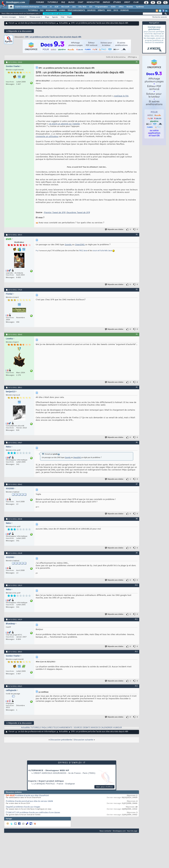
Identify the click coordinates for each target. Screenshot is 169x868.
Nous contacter (106, 831)
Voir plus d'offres (104, 787)
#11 (136, 619)
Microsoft (65, 7)
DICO (116, 10)
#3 (137, 289)
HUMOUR (124, 10)
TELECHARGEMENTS (63, 728)
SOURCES (91, 10)
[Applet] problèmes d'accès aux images (23, 807)
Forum (12, 23)
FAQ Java (83, 251)
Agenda (55, 17)
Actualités (63, 23)
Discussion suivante (83, 740)
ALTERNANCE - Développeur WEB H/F (49, 770)
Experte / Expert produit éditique (46, 781)
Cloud (44, 7)
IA (51, 7)
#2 (137, 234)
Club (136, 2)
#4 (137, 334)
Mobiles (130, 7)
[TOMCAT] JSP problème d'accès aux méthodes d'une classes (33, 813)
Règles (70, 17)
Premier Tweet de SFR (55, 213)
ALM (56, 7)
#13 (136, 686)
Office (121, 7)
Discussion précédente (61, 740)
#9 (137, 553)
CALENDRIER (106, 728)
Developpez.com (119, 831)
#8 (137, 519)
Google (68, 245)
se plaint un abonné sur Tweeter (65, 124)
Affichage (132, 57)
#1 (137, 62)
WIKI (109, 10)
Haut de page (132, 831)
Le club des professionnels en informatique (37, 23)
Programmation (102, 7)
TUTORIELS (33, 10)
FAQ (63, 2)
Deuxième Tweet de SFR (78, 213)
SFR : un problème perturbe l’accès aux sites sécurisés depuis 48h (53, 37)
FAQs (44, 728)
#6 (137, 442)
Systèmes (140, 7)
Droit (127, 2)
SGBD (113, 7)
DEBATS (87, 728)
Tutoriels (52, 2)
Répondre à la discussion (19, 31)
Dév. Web (82, 7)
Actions (22, 17)
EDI (91, 7)
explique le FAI (121, 96)
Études (117, 2)
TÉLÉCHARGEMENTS (76, 10)
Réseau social (35, 17)
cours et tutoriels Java (102, 251)
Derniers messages (9, 17)
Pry (37, 251)
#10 (136, 585)
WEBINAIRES (51, 10)
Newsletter (93, 2)
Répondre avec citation (114, 229)
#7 (137, 484)
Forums (40, 2)
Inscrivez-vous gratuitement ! (57, 14)
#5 (137, 387)
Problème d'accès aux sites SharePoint (32, 796)
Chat (80, 2)
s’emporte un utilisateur (47, 137)
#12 (136, 651)
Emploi (106, 2)
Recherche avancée (160, 17)
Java (74, 7)
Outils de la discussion (115, 57)
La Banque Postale (44, 784)
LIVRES (62, 10)
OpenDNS (80, 245)
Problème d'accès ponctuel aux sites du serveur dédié (29, 801)
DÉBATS (101, 10)
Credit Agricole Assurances (50, 773)
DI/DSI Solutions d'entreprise (27, 7)
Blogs (71, 2)
